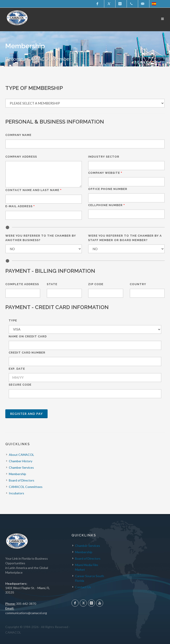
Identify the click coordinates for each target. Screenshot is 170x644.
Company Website (105, 173)
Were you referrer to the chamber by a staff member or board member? (125, 238)
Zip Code (96, 284)
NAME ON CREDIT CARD (28, 336)
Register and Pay (26, 414)
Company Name (18, 135)
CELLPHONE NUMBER (106, 205)
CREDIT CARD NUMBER (27, 353)
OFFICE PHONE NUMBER (108, 189)
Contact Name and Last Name (33, 190)
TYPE (13, 320)
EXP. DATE (17, 369)
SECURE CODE (20, 385)
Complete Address (22, 284)
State (52, 284)
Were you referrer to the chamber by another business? (41, 238)
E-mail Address (20, 206)
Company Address (21, 157)
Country (138, 284)
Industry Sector (104, 157)
